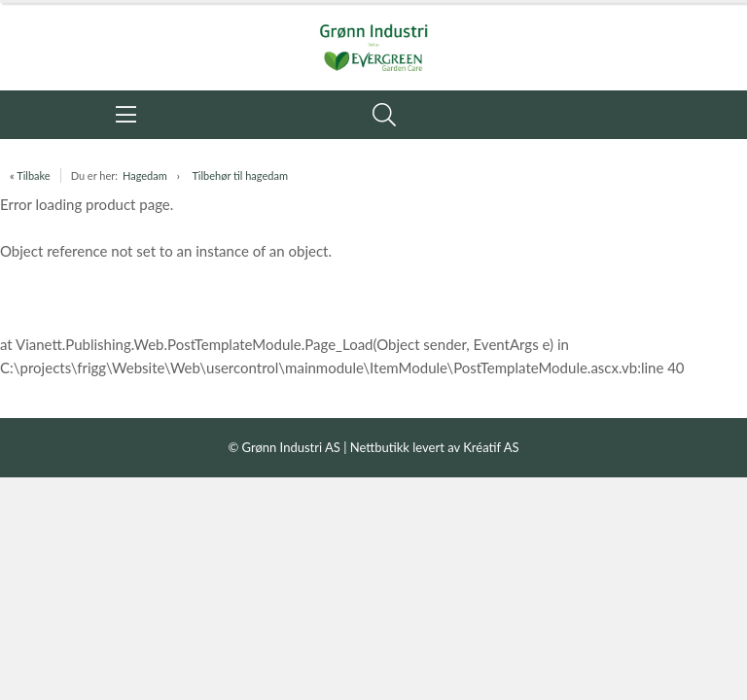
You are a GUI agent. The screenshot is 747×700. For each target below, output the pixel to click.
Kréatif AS (491, 447)
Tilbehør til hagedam (240, 175)
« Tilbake (30, 175)
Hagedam (145, 175)
